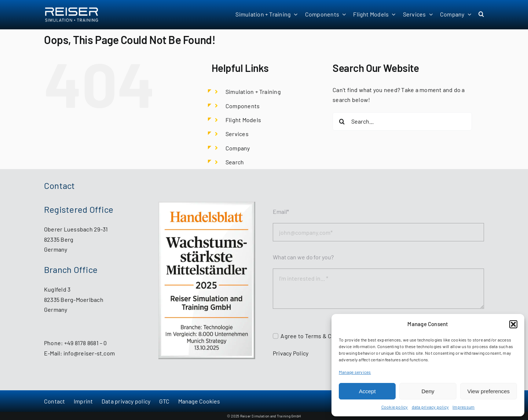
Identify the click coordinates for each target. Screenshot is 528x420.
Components (243, 106)
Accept (367, 391)
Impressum (463, 407)
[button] (513, 324)
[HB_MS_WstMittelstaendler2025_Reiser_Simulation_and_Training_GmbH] (207, 204)
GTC (164, 401)
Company (238, 148)
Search (235, 162)
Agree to (293, 336)
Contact (55, 401)
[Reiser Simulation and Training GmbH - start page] (81, 15)
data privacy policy (430, 407)
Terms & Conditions (331, 336)
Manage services (355, 372)
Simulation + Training (253, 92)
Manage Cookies (199, 401)
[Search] (342, 121)
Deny (428, 391)
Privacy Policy (291, 353)
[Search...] (402, 121)
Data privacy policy (126, 401)
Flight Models (243, 120)
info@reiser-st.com (89, 353)
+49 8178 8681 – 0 (86, 343)
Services (237, 134)
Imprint (83, 401)
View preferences (489, 391)
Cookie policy (395, 407)
